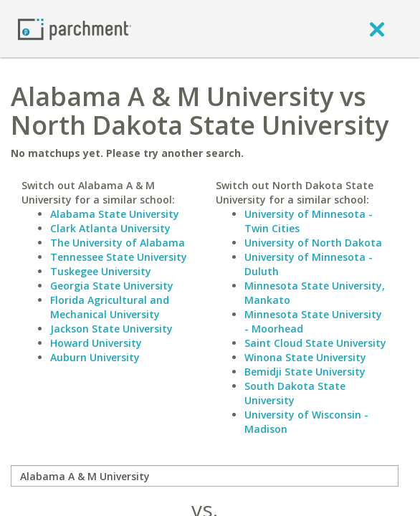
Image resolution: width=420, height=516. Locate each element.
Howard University (96, 343)
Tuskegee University (101, 271)
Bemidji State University (305, 372)
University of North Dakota (313, 243)
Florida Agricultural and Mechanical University (110, 307)
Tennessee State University (119, 257)
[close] (377, 29)
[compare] (205, 476)
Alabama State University (115, 214)
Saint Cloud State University (315, 343)
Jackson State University (111, 329)
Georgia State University (112, 286)
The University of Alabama (118, 243)
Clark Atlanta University (110, 228)
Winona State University (305, 357)
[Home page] (75, 28)
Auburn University (95, 357)
